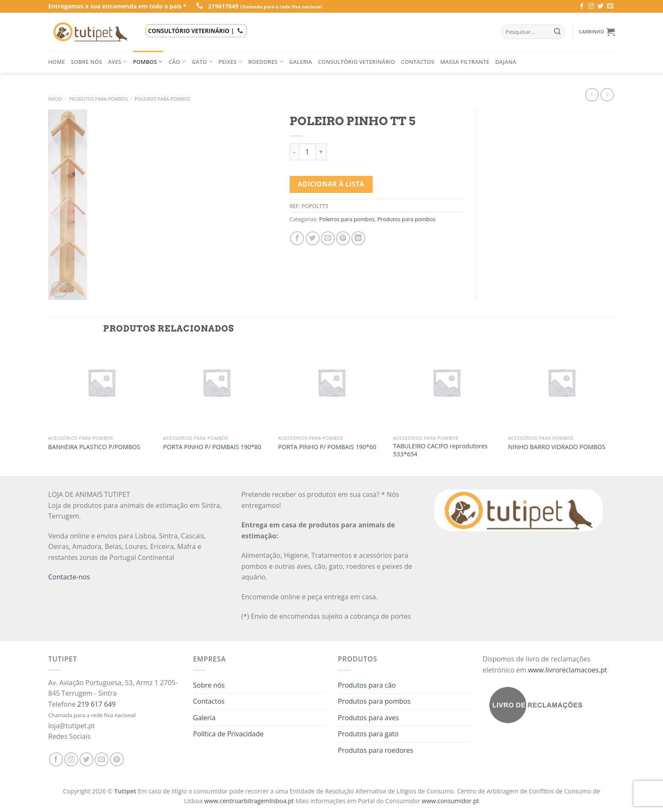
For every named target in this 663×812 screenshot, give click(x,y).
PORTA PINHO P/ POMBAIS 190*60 (327, 447)
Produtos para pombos (98, 99)
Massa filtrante (465, 62)
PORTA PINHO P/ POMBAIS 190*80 (212, 447)
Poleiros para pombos (162, 99)
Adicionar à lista (331, 184)
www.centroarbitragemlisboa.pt (249, 801)
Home (57, 62)
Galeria (301, 62)
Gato (203, 62)
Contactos (418, 62)
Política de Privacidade (229, 734)
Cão (177, 62)
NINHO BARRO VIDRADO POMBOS (557, 447)
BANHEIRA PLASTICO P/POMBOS (94, 447)
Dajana (506, 62)
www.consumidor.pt (451, 801)
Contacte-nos (69, 577)
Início (55, 99)
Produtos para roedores (375, 750)
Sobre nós (87, 62)
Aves (117, 62)
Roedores (266, 62)
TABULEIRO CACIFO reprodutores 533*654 (440, 450)
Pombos (148, 62)
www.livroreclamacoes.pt (568, 670)
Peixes (230, 62)
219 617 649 (97, 704)
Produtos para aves (368, 718)
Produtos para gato (368, 734)
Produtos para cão (367, 685)
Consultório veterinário (357, 62)
